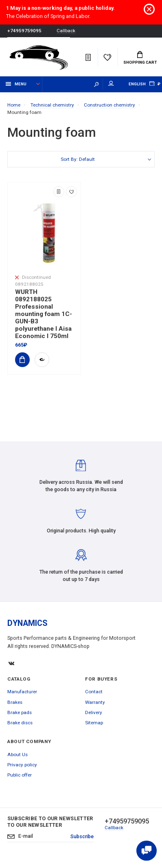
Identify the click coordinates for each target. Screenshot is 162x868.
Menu (16, 84)
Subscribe (82, 836)
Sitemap (94, 723)
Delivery (94, 712)
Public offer (20, 775)
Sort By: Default (78, 159)
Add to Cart (20, 359)
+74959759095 (24, 31)
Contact (94, 692)
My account (111, 83)
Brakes (15, 702)
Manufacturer (22, 692)
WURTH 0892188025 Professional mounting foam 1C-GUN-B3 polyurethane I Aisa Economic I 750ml (44, 314)
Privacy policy (22, 765)
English (137, 84)
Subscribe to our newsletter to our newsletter (50, 822)
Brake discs (20, 723)
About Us (18, 754)
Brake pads (20, 712)
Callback (66, 31)
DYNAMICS (27, 623)
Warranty (95, 702)
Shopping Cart (140, 58)
